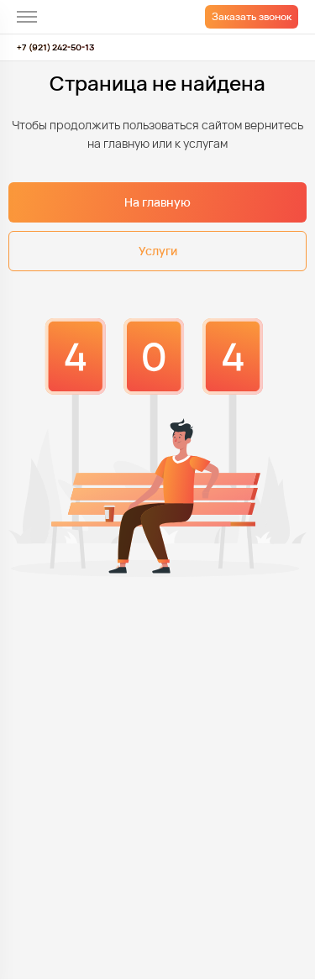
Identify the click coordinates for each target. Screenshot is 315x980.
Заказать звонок (252, 16)
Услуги (158, 251)
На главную (157, 202)
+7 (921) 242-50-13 (55, 47)
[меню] (27, 17)
